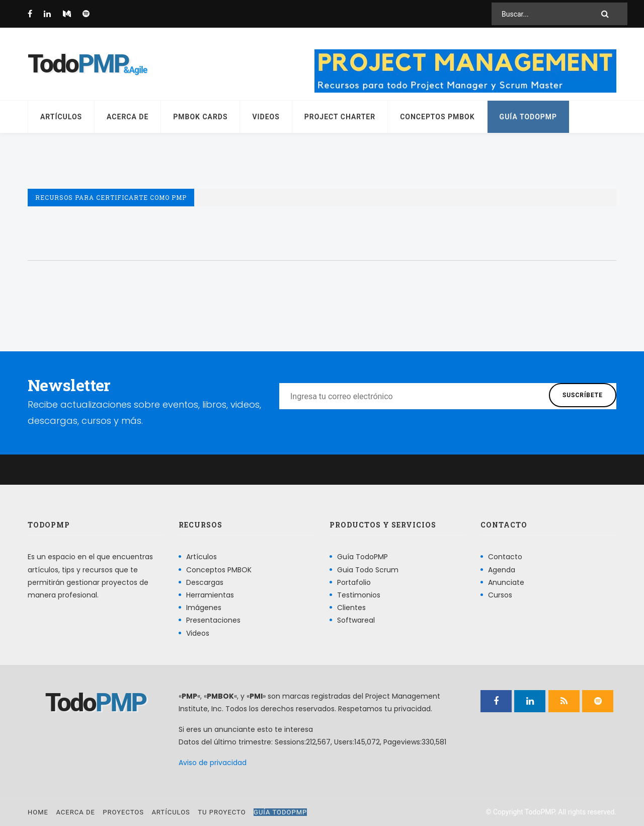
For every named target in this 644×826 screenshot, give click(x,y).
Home (38, 812)
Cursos (500, 595)
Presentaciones (213, 620)
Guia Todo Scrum (368, 570)
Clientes (351, 608)
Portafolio (354, 582)
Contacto (505, 557)
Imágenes (204, 608)
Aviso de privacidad (213, 763)
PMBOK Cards (200, 117)
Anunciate (506, 582)
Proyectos (123, 812)
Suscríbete (583, 395)
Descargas (205, 582)
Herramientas (210, 595)
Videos (266, 117)
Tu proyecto (222, 812)
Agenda (502, 570)
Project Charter (340, 117)
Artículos (61, 117)
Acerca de (128, 117)
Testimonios (359, 595)
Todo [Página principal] (78, 64)
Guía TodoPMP (528, 117)
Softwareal (356, 620)
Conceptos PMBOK (437, 117)
